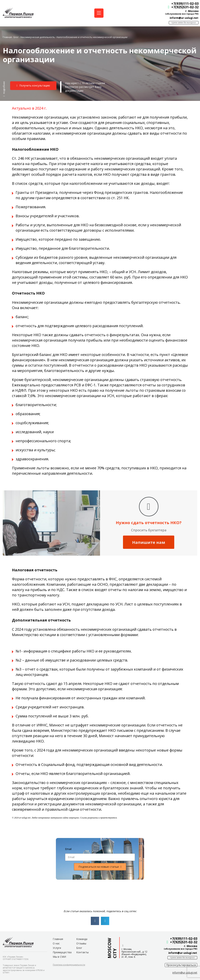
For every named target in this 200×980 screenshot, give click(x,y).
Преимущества (62, 952)
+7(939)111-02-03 (184, 4)
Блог (16, 37)
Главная (7, 37)
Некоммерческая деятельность (38, 37)
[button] (4, 89)
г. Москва (191, 11)
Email (68, 849)
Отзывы (81, 943)
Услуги (57, 948)
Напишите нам (149, 542)
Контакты (82, 952)
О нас (56, 943)
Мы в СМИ (59, 957)
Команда (82, 939)
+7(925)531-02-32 (184, 7)
